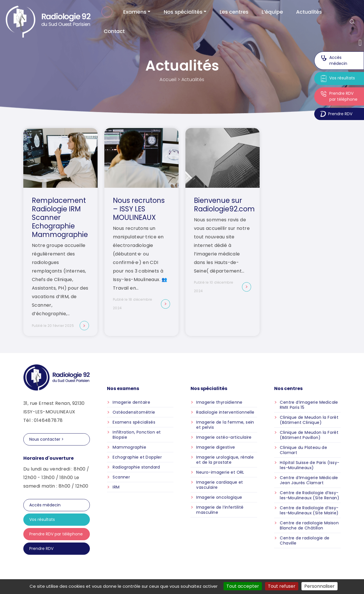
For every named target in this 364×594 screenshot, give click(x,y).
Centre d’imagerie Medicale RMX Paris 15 (309, 405)
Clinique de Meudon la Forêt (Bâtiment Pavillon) (309, 435)
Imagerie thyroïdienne (219, 402)
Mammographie (129, 447)
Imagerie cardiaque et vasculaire (220, 485)
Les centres (234, 12)
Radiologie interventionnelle (225, 412)
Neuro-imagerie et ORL (220, 472)
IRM (116, 487)
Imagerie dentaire (131, 402)
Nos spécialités (183, 12)
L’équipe (272, 12)
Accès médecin (334, 60)
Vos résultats (338, 79)
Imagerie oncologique (219, 497)
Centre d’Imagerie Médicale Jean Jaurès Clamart (309, 480)
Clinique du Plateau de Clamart (303, 450)
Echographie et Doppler (137, 457)
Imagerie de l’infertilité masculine (220, 510)
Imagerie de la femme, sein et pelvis (225, 425)
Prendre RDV (336, 114)
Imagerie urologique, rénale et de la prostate (225, 460)
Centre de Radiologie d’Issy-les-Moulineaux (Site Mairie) (309, 510)
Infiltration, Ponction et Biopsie (137, 435)
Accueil (107, 12)
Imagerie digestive (216, 447)
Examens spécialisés (134, 422)
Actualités (309, 12)
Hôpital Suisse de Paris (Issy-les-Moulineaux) (310, 465)
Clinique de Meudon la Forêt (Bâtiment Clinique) (309, 420)
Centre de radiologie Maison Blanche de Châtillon (309, 525)
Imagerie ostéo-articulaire (224, 437)
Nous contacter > (46, 439)
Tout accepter (243, 586)
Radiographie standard (136, 467)
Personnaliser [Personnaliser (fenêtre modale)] (319, 586)
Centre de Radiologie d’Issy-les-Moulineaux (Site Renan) (310, 495)
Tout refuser (282, 586)
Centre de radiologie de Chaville (305, 541)
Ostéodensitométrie (134, 412)
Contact (114, 31)
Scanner (121, 477)
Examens (135, 12)
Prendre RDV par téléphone (339, 96)
